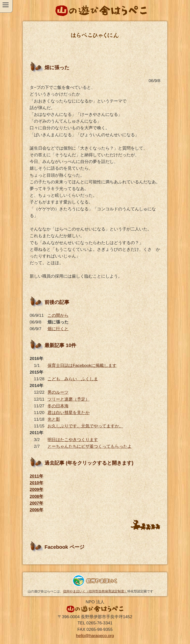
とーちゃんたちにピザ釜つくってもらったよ (90, 446)
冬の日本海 (58, 406)
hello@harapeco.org (95, 636)
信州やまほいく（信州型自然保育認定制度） (95, 591)
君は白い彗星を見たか (69, 413)
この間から (58, 315)
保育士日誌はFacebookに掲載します (82, 366)
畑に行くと (58, 329)
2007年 (36, 503)
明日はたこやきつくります (73, 440)
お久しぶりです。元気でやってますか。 (85, 426)
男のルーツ (58, 392)
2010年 (36, 483)
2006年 (36, 510)
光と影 (54, 419)
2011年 (36, 476)
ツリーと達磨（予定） (69, 399)
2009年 (36, 490)
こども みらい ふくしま (73, 379)
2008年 (36, 497)
